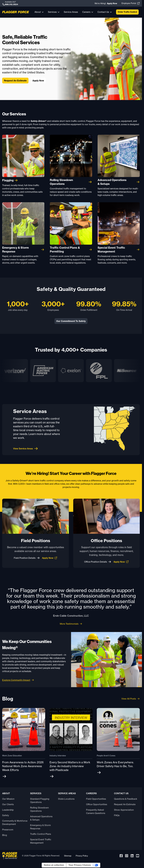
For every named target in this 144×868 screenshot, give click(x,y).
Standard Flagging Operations (40, 800)
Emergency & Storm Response (40, 827)
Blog (5, 835)
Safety (6, 815)
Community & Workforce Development (15, 822)
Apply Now (38, 81)
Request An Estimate (15, 81)
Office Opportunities (97, 804)
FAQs (117, 815)
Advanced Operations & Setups (41, 818)
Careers (86, 12)
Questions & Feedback (126, 799)
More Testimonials (71, 624)
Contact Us (103, 12)
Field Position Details (27, 558)
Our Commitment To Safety (71, 321)
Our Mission (8, 799)
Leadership (8, 810)
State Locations (66, 799)
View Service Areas (26, 449)
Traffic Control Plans (41, 834)
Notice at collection (54, 865)
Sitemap (68, 856)
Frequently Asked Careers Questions (96, 811)
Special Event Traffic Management (41, 841)
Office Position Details (98, 562)
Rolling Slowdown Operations (39, 809)
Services (52, 12)
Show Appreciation (124, 810)
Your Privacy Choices (80, 865)
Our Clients (8, 804)
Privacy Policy (82, 856)
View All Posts (131, 699)
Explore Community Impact (16, 680)
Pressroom (8, 830)
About (38, 12)
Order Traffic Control (127, 12)
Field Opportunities (96, 799)
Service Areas (71, 12)
